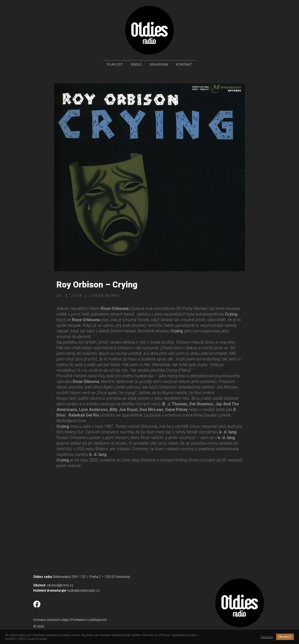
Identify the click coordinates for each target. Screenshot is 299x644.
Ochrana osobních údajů (51, 620)
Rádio (137, 65)
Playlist (115, 65)
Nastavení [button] (267, 637)
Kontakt (184, 65)
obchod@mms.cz (60, 585)
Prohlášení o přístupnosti (89, 620)
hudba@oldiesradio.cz (83, 590)
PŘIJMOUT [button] (285, 637)
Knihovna (159, 65)
